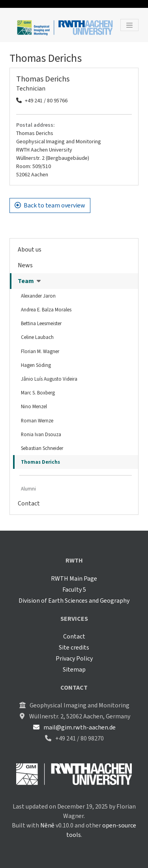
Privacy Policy (74, 658)
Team (29, 281)
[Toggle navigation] (129, 25)
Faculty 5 (74, 589)
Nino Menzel (34, 406)
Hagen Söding (36, 365)
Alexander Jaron (38, 296)
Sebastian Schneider (42, 448)
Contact (29, 503)
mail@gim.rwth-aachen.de (74, 727)
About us (30, 249)
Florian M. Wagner (40, 351)
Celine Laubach (37, 337)
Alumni (28, 489)
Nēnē (47, 825)
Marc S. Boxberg (38, 393)
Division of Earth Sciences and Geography (74, 601)
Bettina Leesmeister (41, 323)
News (25, 265)
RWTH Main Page (74, 578)
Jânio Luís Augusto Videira (49, 379)
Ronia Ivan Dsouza (41, 434)
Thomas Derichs (40, 462)
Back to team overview (50, 205)
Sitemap (74, 669)
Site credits (74, 647)
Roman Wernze (37, 421)
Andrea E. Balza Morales (46, 310)
